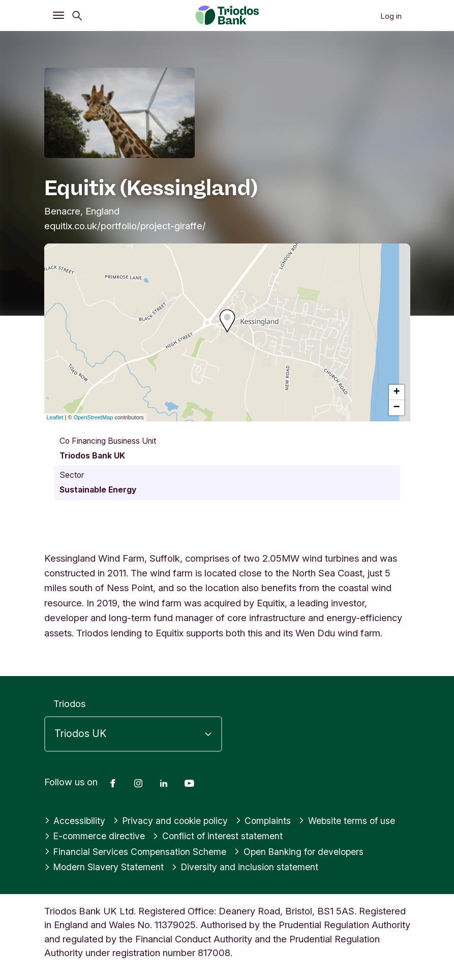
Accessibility (76, 820)
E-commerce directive (97, 836)
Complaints (270, 820)
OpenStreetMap (94, 417)
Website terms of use (356, 820)
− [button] (396, 408)
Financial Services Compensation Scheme (139, 851)
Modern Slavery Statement (107, 867)
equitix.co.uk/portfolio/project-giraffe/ (125, 226)
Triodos (69, 703)
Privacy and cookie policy (174, 820)
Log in (391, 16)
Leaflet (55, 417)
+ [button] (396, 392)
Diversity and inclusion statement (252, 867)
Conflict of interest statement (224, 836)
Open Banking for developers (308, 851)
